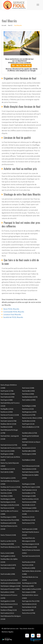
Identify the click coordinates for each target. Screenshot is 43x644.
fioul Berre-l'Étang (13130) (9, 610)
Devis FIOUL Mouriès (11, 309)
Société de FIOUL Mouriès (13, 317)
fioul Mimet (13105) (6, 427)
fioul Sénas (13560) (28, 394)
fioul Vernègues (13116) (8, 502)
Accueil (4, 25)
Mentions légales (8, 632)
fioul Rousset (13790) (29, 415)
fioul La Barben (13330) (29, 469)
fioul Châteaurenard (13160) (31, 466)
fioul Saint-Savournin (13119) (31, 556)
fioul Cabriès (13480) (7, 472)
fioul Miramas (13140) (29, 520)
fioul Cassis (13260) (28, 388)
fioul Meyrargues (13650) (8, 517)
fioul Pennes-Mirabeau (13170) (10, 547)
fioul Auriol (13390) (28, 610)
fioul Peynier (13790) (7, 391)
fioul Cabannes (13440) (8, 394)
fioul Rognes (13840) (7, 454)
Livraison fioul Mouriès (12, 314)
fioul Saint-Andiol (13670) (8, 565)
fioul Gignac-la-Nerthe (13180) (10, 505)
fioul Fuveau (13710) (28, 523)
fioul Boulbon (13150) (29, 421)
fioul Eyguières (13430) (8, 601)
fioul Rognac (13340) (28, 484)
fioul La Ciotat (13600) (7, 553)
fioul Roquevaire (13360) (30, 529)
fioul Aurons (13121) (28, 517)
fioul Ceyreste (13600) (7, 451)
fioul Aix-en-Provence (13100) (10, 415)
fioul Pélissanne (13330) (29, 547)
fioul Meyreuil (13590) (7, 544)
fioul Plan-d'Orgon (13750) (9, 490)
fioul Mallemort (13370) (8, 469)
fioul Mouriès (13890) (29, 568)
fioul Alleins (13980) (7, 496)
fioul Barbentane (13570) (30, 397)
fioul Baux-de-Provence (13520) (10, 487)
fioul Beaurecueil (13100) (8, 523)
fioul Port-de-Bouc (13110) (30, 499)
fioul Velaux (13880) (6, 607)
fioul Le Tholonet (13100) (8, 535)
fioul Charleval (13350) (7, 397)
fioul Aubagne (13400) (29, 496)
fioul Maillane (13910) (29, 460)
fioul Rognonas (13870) (29, 412)
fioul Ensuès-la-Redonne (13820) (11, 583)
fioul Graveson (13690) (29, 502)
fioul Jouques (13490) (29, 592)
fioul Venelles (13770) (29, 493)
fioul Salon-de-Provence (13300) (11, 448)
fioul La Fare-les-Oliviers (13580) (32, 418)
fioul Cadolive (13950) (29, 400)
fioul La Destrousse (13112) (9, 604)
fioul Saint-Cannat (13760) (8, 421)
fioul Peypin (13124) (28, 424)
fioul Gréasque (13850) (29, 508)
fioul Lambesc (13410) (7, 592)
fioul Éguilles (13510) (7, 409)
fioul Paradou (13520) (29, 562)
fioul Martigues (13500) (8, 499)
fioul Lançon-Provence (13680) (10, 589)
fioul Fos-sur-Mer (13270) (8, 541)
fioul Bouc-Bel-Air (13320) (8, 424)
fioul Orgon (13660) (7, 400)
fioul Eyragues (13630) (29, 454)
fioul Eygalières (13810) (8, 556)
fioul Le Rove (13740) (29, 613)
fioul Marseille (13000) (29, 451)
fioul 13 (10, 25)
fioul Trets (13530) (28, 565)
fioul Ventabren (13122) (29, 604)
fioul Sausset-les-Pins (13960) (10, 520)
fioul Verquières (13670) (8, 478)
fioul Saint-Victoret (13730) (9, 445)
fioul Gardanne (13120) (29, 607)
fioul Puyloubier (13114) (29, 490)
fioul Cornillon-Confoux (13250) (32, 589)
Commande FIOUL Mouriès (14, 312)
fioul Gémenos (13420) (8, 568)
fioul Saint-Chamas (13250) (30, 472)
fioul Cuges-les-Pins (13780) (31, 601)
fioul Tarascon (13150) (7, 508)
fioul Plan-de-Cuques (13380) (31, 487)
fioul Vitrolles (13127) (29, 505)
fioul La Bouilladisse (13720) (31, 427)
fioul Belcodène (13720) (30, 433)
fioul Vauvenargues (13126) (31, 544)
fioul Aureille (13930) (28, 391)
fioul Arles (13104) (6, 493)
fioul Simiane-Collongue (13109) (10, 586)
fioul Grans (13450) (28, 586)
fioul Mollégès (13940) (29, 406)
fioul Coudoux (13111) (7, 613)
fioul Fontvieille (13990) (8, 574)
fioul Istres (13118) (28, 409)
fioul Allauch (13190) (7, 418)
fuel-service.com (13, 629)
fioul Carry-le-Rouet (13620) (9, 580)
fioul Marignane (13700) (29, 583)
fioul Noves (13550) (7, 412)
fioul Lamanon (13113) (29, 448)
